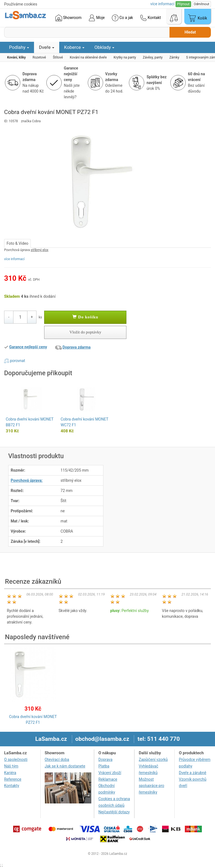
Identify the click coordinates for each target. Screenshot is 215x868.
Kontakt (151, 18)
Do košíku (85, 317)
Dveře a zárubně (193, 773)
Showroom (68, 18)
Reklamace (108, 779)
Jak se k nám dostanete (65, 766)
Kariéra (10, 773)
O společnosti (16, 759)
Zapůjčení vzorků (153, 759)
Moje (97, 18)
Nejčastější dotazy (114, 812)
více (162, 4)
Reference (13, 779)
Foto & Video (17, 243)
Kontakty (12, 786)
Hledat (190, 32)
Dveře (47, 47)
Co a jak (122, 18)
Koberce (74, 47)
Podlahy (19, 47)
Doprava (105, 759)
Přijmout (183, 4)
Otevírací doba (57, 759)
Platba (104, 766)
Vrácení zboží (110, 773)
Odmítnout (202, 4)
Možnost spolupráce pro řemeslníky (152, 786)
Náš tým (11, 766)
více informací (14, 259)
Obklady (104, 47)
